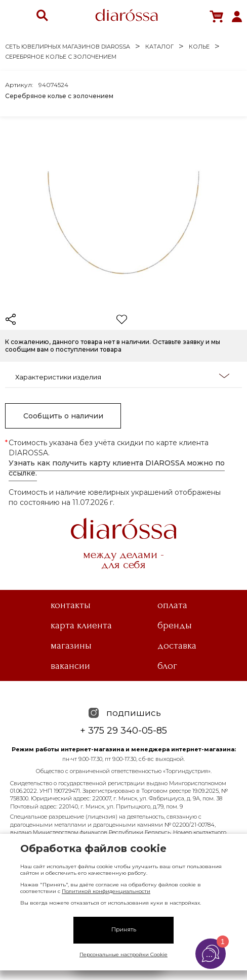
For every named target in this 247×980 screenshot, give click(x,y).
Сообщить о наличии (63, 416)
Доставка (177, 646)
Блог (167, 666)
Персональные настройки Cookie (124, 954)
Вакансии (70, 666)
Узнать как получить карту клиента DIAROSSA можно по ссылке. (117, 468)
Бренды (175, 625)
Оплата (172, 605)
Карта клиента (81, 625)
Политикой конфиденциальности (106, 891)
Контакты (71, 605)
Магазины (71, 646)
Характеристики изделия (122, 376)
